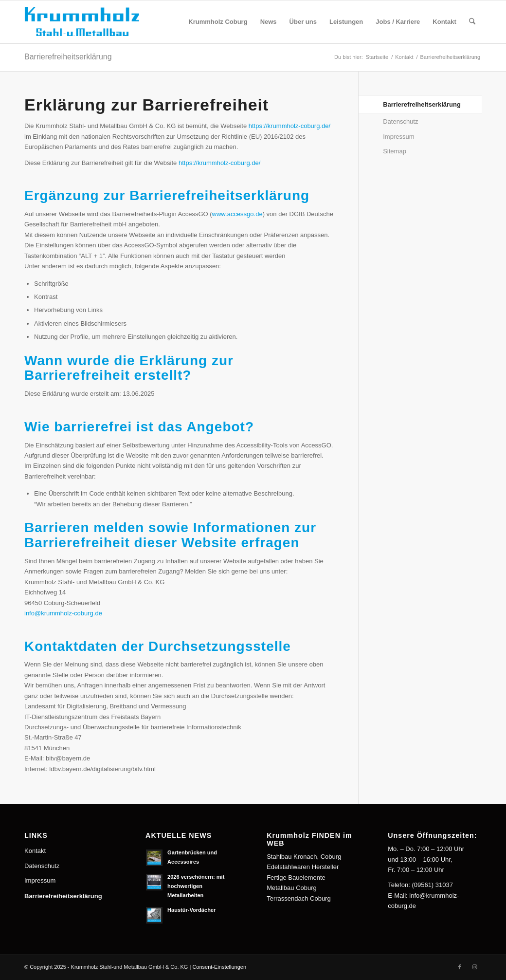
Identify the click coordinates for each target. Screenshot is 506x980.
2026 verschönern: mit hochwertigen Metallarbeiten (196, 886)
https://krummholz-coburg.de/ (289, 126)
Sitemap (395, 151)
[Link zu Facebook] (460, 967)
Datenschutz (400, 121)
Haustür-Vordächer (191, 910)
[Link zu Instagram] (474, 967)
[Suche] (472, 22)
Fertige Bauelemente (296, 878)
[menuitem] (218, 22)
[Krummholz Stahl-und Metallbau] (89, 22)
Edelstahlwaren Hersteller (303, 867)
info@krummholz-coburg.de (63, 613)
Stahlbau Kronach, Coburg (304, 857)
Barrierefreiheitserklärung (68, 57)
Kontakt (35, 851)
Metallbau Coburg (292, 888)
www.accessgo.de (237, 214)
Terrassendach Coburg (299, 898)
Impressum (398, 137)
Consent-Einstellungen (219, 967)
